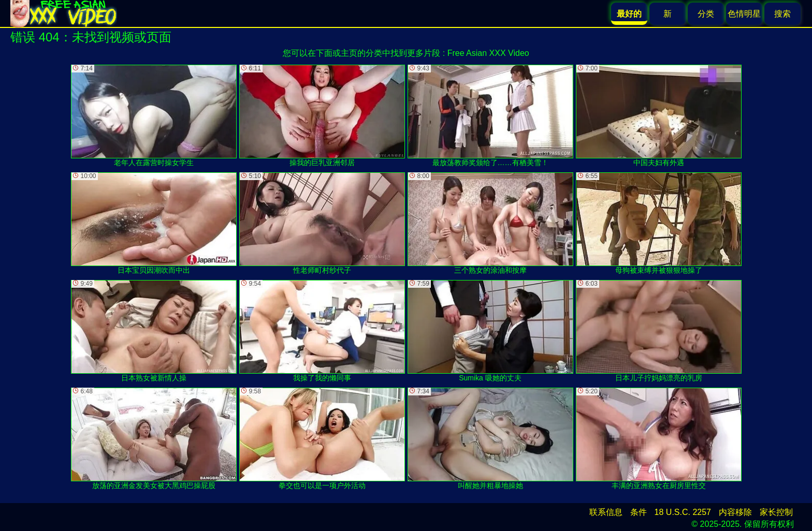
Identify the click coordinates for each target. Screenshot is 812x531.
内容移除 (735, 512)
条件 (639, 512)
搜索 (782, 14)
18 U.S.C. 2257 (683, 512)
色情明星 (744, 14)
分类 (706, 14)
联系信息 (606, 512)
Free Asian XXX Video (488, 53)
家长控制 (776, 512)
